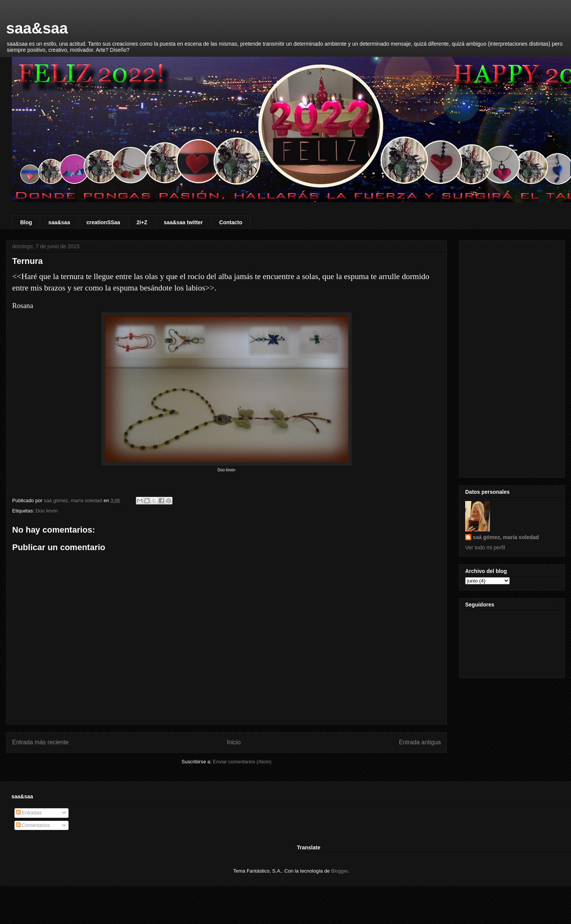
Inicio (234, 742)
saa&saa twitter (183, 222)
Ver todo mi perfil (485, 547)
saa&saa (37, 28)
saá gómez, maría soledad (506, 537)
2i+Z (142, 222)
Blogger (340, 871)
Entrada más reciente (40, 742)
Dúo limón (47, 511)
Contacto (231, 222)
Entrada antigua (420, 742)
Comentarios (33, 825)
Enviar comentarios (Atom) (242, 762)
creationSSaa (103, 222)
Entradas (29, 813)
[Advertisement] (512, 357)
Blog (26, 222)
